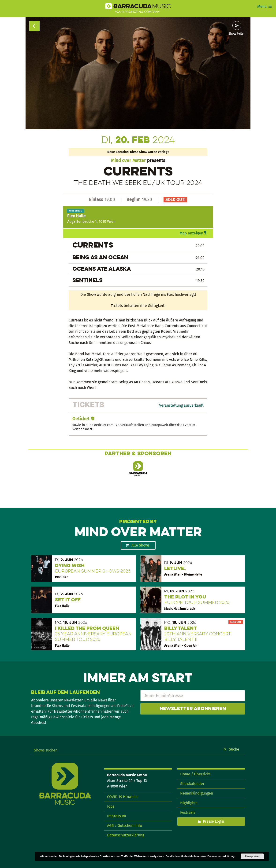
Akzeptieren (252, 856)
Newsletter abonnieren (193, 709)
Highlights (189, 803)
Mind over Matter (129, 160)
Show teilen (237, 34)
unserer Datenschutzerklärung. (216, 856)
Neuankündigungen (197, 793)
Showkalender (192, 784)
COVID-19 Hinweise (123, 797)
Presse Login (213, 821)
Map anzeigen (191, 233)
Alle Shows (140, 545)
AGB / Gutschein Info (125, 826)
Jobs (111, 806)
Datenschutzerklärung (126, 835)
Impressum (117, 816)
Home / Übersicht (195, 774)
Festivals (188, 812)
